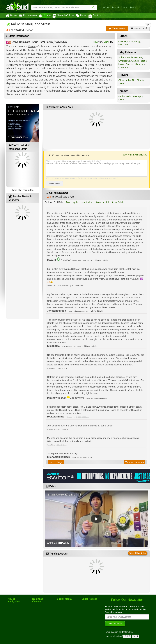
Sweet (121, 84)
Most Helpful (102, 202)
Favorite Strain (139, 29)
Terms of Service (107, 178)
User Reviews (87, 202)
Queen (32, 46)
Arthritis (122, 58)
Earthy (121, 96)
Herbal (128, 80)
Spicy (140, 96)
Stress (128, 67)
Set (136, 636)
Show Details (118, 202)
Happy (137, 41)
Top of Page (56, 462)
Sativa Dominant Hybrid (25, 42)
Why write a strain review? (135, 155)
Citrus (121, 80)
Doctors (95, 16)
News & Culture (63, 16)
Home (11, 16)
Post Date (58, 202)
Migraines (140, 64)
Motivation (124, 45)
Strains (45, 16)
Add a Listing (130, 8)
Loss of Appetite (126, 64)
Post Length (72, 202)
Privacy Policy (92, 178)
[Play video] (96, 519)
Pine (134, 80)
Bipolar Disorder (135, 58)
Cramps (135, 61)
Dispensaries (28, 16)
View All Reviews (135, 462)
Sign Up (116, 8)
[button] (102, 260)
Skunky (141, 80)
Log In (105, 8)
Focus (130, 41)
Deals (81, 16)
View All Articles (138, 553)
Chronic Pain (124, 61)
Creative (122, 41)
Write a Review (117, 29)
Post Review (54, 184)
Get (127, 636)
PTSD (121, 67)
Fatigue (143, 61)
